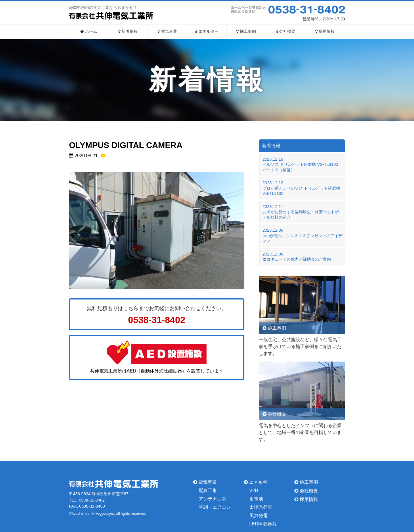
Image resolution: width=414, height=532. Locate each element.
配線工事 (208, 490)
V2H (254, 490)
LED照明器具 (263, 524)
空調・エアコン (215, 507)
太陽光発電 (261, 507)
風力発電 (258, 515)
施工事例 (246, 31)
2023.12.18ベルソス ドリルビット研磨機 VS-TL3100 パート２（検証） (302, 165)
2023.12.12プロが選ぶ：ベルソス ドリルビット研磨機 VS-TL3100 (301, 188)
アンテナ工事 (212, 499)
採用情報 (325, 31)
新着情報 (128, 31)
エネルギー (207, 31)
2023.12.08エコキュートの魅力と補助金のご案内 (297, 257)
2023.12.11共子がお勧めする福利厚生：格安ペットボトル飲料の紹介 (301, 212)
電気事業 (167, 31)
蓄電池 (256, 499)
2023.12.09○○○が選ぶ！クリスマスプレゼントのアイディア (302, 236)
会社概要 (286, 31)
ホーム (89, 31)
